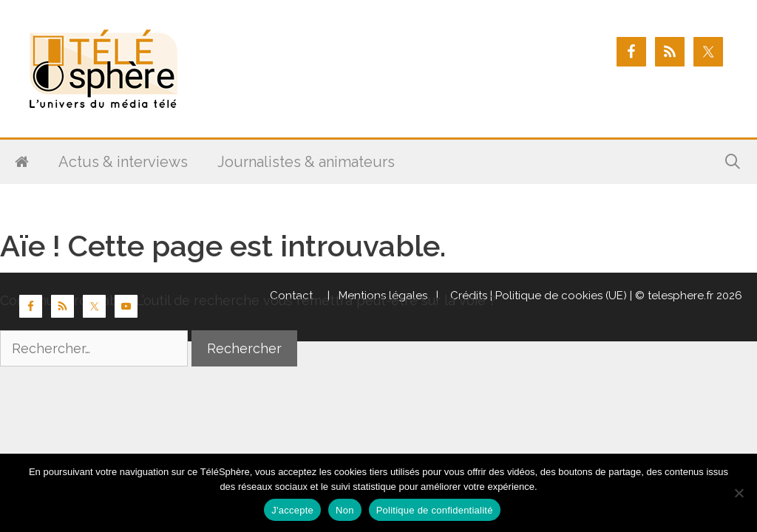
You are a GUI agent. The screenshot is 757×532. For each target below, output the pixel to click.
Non (345, 510)
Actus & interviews (123, 162)
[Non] (739, 493)
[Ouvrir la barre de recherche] (733, 162)
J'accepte (292, 510)
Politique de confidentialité (435, 510)
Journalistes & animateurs (306, 162)
